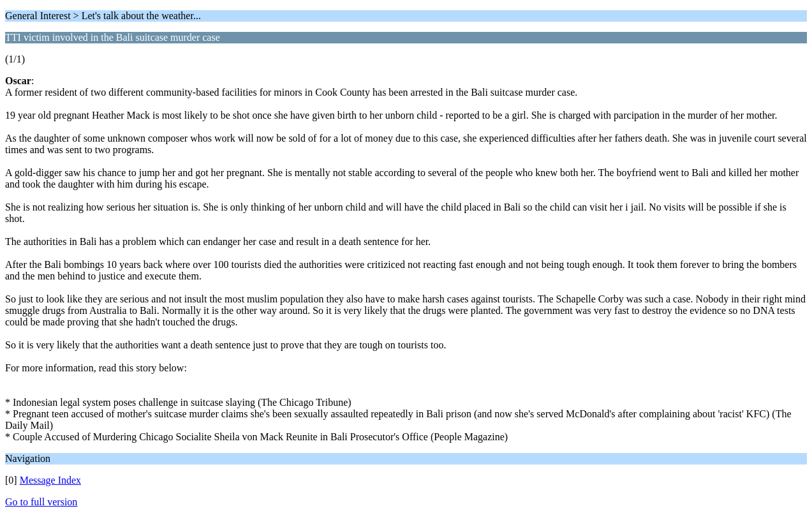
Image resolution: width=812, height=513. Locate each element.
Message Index (50, 480)
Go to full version (41, 502)
